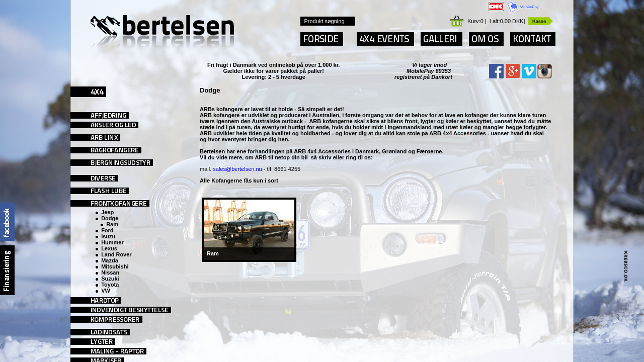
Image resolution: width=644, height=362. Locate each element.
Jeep (107, 212)
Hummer (112, 242)
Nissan (110, 273)
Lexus (109, 248)
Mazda (110, 260)
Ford (107, 230)
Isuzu (108, 236)
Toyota (110, 285)
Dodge (110, 218)
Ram (112, 224)
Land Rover (116, 254)
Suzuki (110, 279)
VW (106, 291)
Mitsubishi (115, 266)
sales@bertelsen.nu (237, 169)
